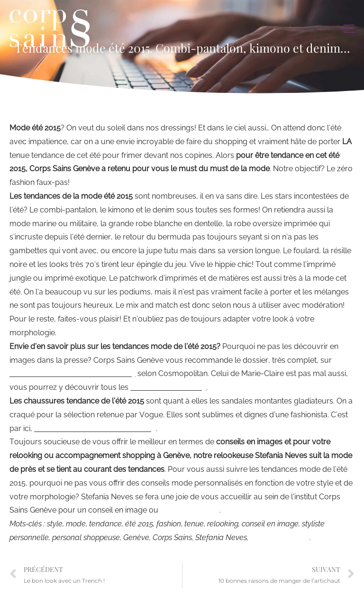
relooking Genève (190, 510)
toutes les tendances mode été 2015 (73, 373)
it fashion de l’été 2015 (168, 387)
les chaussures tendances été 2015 (95, 428)
